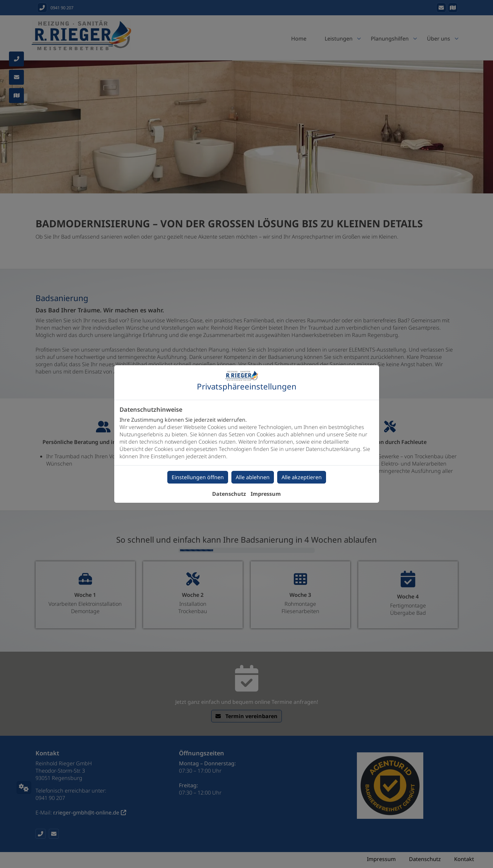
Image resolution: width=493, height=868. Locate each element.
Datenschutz (229, 494)
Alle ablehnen (253, 477)
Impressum (266, 494)
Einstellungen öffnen (198, 477)
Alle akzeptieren (302, 477)
